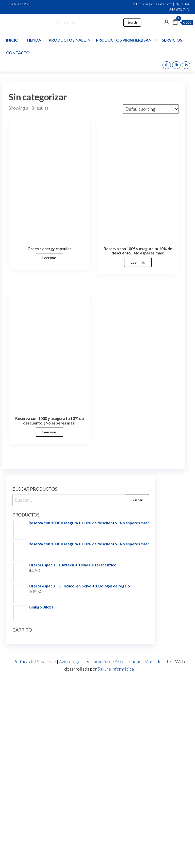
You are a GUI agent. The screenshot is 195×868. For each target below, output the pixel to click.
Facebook (167, 65)
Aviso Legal (70, 661)
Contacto (18, 53)
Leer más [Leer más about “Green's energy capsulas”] (50, 258)
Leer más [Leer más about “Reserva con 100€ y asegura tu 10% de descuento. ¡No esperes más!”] (138, 262)
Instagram (176, 65)
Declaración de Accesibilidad (113, 661)
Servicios (172, 40)
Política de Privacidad (35, 661)
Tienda (34, 40)
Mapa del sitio (158, 661)
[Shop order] (151, 109)
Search (132, 22)
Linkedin (186, 65)
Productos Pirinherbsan (124, 40)
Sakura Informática (116, 669)
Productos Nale (67, 40)
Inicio (12, 40)
